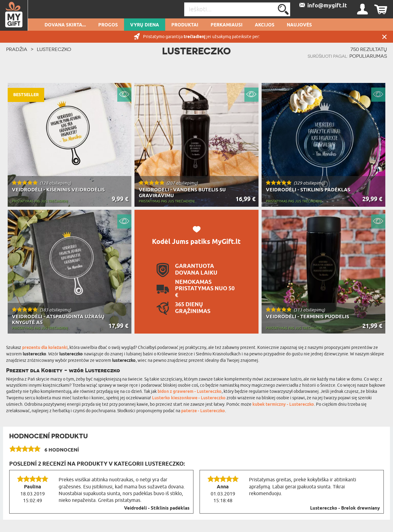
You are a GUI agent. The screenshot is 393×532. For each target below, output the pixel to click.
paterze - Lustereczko (203, 411)
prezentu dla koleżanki (45, 348)
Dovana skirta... (65, 25)
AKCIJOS (265, 25)
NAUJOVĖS (299, 25)
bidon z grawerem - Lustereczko (190, 392)
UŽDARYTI (384, 37)
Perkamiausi (227, 25)
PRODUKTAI (185, 25)
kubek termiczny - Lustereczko (283, 405)
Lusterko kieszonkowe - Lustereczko (189, 398)
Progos (108, 25)
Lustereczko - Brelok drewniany (345, 508)
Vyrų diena (145, 25)
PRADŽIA (17, 49)
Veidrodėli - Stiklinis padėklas (157, 508)
